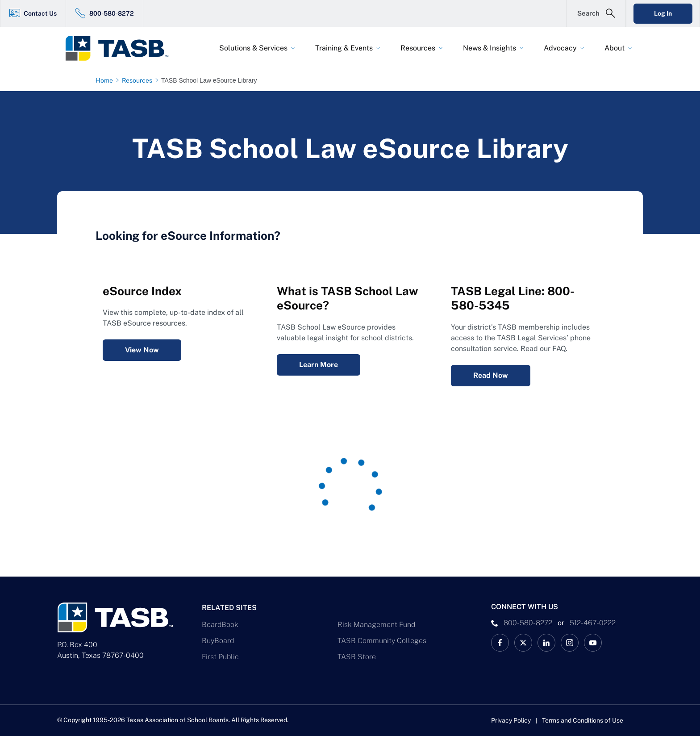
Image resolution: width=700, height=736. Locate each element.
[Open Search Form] (596, 13)
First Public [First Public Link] (220, 657)
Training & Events (344, 48)
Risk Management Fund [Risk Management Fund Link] (376, 625)
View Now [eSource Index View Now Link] (142, 350)
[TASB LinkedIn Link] (546, 643)
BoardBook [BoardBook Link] (220, 625)
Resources (418, 48)
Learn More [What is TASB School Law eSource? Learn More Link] (319, 365)
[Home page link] (106, 80)
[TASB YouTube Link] (593, 643)
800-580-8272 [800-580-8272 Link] (112, 13)
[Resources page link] (139, 80)
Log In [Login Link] (663, 13)
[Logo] (122, 48)
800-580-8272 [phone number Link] (528, 623)
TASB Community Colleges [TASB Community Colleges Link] (382, 641)
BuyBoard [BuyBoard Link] (218, 641)
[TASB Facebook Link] (500, 643)
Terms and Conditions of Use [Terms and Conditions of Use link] (583, 720)
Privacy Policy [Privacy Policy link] (511, 720)
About (615, 48)
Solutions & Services (253, 48)
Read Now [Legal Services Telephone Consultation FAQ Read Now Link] (491, 375)
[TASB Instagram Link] (570, 643)
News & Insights (490, 48)
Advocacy (560, 48)
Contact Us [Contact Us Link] (40, 13)
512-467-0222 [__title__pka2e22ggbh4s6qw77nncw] (593, 623)
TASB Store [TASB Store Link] (357, 657)
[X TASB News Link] (523, 643)
